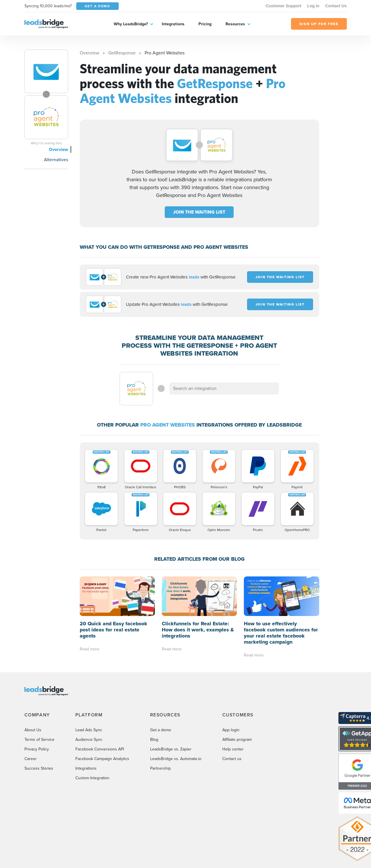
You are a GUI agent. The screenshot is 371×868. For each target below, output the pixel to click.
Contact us (232, 759)
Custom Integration (92, 778)
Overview (58, 149)
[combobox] (224, 388)
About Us (33, 730)
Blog (154, 740)
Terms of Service (39, 740)
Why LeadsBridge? (131, 24)
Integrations (173, 24)
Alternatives (56, 160)
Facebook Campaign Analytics (102, 759)
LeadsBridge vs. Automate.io (176, 759)
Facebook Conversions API (100, 749)
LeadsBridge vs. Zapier (171, 749)
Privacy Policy (37, 749)
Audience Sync (89, 740)
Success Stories (39, 768)
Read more (90, 649)
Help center (233, 749)
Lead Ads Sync (89, 730)
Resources (235, 24)
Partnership (160, 768)
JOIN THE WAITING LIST (199, 212)
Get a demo (161, 730)
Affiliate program (237, 740)
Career (31, 759)
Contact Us (336, 6)
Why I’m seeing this (46, 143)
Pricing (205, 24)
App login (231, 730)
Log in (313, 6)
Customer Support (284, 6)
